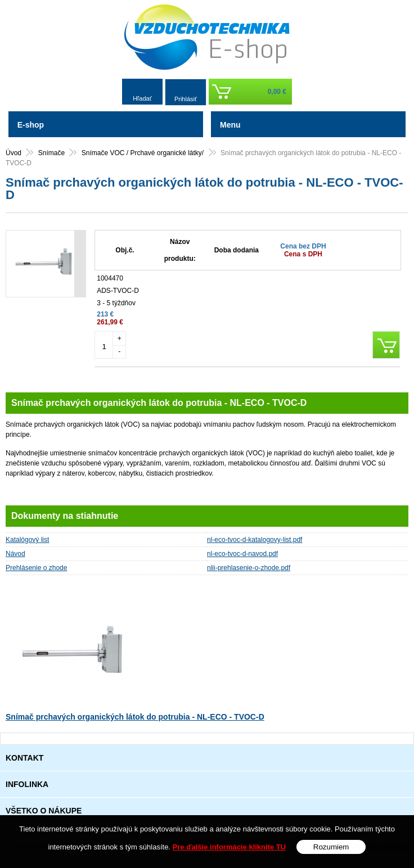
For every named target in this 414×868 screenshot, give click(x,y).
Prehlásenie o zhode (36, 568)
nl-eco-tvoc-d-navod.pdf (242, 554)
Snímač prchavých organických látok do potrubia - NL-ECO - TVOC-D (135, 717)
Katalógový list (27, 540)
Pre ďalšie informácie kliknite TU (229, 847)
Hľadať (142, 98)
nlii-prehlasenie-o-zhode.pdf (249, 568)
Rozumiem (331, 847)
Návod (15, 554)
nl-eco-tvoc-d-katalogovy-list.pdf (255, 540)
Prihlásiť (186, 99)
